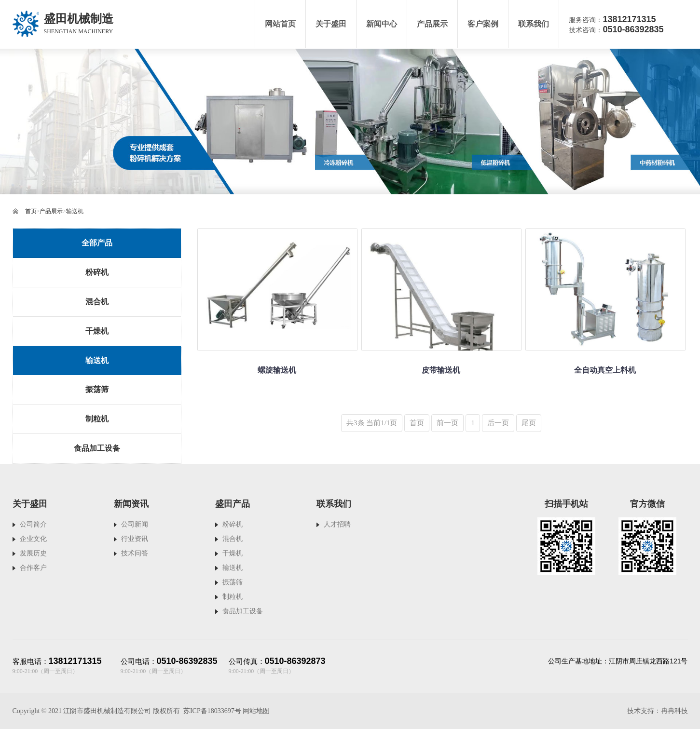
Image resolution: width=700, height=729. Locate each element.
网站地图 (256, 711)
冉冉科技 (674, 711)
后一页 (498, 423)
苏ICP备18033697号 (212, 711)
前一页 (447, 423)
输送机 (75, 211)
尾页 (529, 423)
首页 (31, 211)
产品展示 (51, 211)
